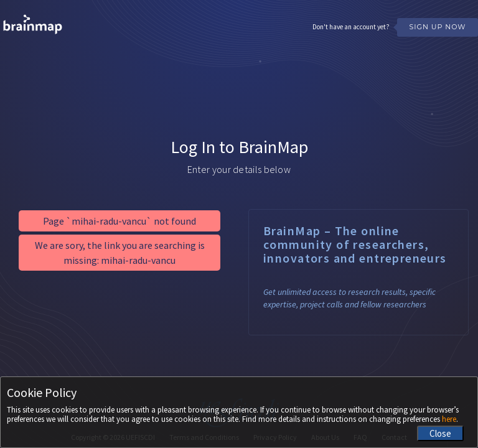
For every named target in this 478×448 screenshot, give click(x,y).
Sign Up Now (437, 27)
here (449, 419)
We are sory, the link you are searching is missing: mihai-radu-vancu (120, 253)
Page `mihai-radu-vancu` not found (119, 221)
